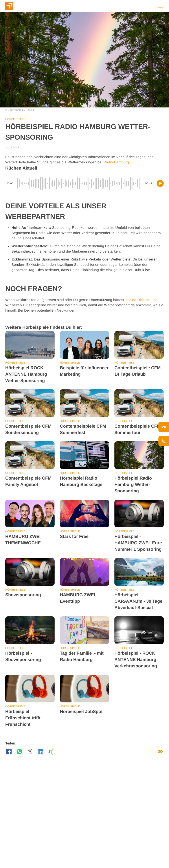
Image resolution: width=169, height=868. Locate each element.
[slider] (79, 183)
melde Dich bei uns (142, 300)
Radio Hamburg (116, 162)
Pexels (30, 110)
